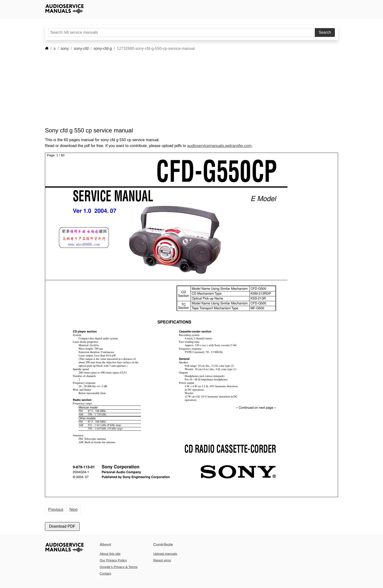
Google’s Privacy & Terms (119, 567)
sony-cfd (81, 48)
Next (73, 509)
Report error (162, 560)
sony (65, 48)
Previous (56, 509)
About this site (110, 554)
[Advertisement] (184, 89)
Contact (105, 573)
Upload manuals (165, 554)
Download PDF (62, 526)
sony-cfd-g (103, 48)
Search (325, 32)
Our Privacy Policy (113, 560)
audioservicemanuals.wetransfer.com (219, 146)
